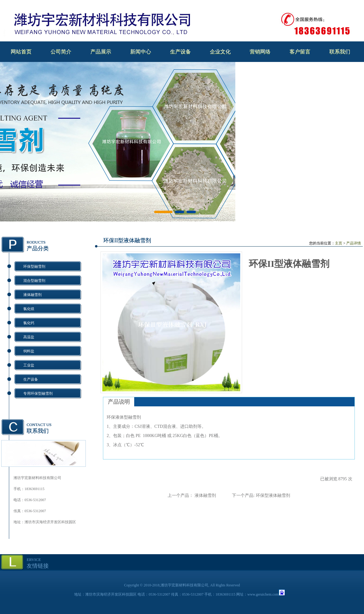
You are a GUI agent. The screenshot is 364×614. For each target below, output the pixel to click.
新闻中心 (141, 52)
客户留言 (300, 52)
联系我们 (340, 52)
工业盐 (29, 365)
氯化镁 (29, 309)
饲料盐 (29, 351)
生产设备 (180, 52)
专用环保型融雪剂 (38, 393)
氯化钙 (29, 323)
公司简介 (61, 52)
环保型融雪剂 (34, 267)
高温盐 (29, 337)
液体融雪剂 (32, 295)
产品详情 (354, 243)
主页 (339, 243)
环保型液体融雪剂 (273, 495)
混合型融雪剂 (34, 281)
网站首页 (21, 52)
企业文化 (220, 52)
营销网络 (260, 52)
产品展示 (101, 52)
